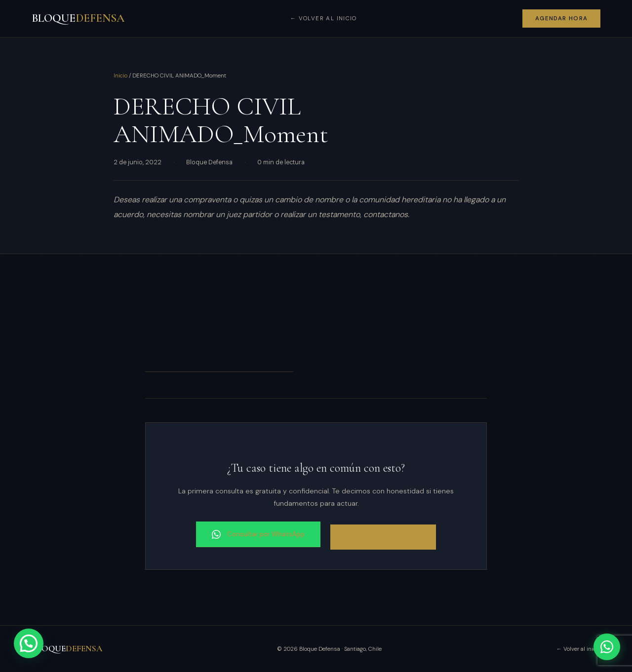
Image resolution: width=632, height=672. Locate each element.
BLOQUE (78, 18)
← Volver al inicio (323, 19)
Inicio (120, 76)
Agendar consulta (383, 537)
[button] (29, 643)
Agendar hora (562, 19)
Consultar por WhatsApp (258, 534)
